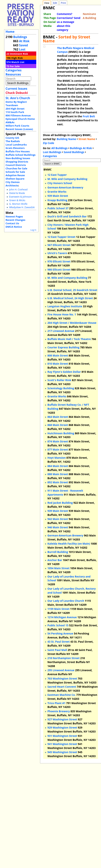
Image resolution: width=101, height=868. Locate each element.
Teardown (12, 105)
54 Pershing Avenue (60, 633)
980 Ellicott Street (59, 270)
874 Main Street (58, 441)
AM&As (10, 122)
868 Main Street (58, 425)
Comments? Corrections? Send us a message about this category (69, 22)
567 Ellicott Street (59, 245)
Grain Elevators (15, 148)
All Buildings (59, 148)
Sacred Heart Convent (62, 687)
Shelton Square (15, 179)
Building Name (66, 139)
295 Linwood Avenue (61, 670)
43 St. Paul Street (59, 642)
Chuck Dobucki (17, 93)
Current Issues (17, 89)
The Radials (13, 141)
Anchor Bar (55, 560)
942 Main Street (58, 519)
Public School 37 (58, 208)
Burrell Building (58, 552)
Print (63, 3)
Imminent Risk (19, 54)
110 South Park (15, 112)
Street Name (87, 139)
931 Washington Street (62, 736)
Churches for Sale (17, 168)
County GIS (12, 138)
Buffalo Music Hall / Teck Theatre (69, 339)
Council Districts (16, 165)
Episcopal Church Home (20, 119)
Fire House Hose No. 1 (62, 314)
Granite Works (57, 192)
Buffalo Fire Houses (18, 151)
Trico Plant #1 (56, 703)
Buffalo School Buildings (21, 155)
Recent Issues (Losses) (19, 129)
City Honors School (60, 183)
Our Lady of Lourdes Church (66, 601)
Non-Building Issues (18, 158)
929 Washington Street (62, 727)
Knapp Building (57, 200)
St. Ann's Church (18, 98)
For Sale (15, 66)
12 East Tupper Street (61, 237)
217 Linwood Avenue (61, 331)
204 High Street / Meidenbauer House (72, 323)
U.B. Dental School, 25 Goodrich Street (72, 290)
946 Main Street (58, 527)
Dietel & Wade (17, 193)
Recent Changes (16, 220)
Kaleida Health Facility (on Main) (69, 544)
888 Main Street (58, 474)
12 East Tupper (57, 175)
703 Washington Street (62, 678)
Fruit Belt (89, 116)
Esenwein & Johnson (20, 197)
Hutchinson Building (61, 433)
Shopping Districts (17, 162)
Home (10, 32)
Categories (14, 70)
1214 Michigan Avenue (62, 617)
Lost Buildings (52, 152)
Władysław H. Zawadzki (22, 207)
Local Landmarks (16, 145)
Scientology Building (61, 388)
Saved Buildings (74, 152)
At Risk (24, 41)
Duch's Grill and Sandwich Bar (67, 216)
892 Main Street (58, 482)
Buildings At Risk (81, 148)
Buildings (20, 37)
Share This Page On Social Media (50, 20)
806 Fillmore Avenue (18, 115)
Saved (24, 45)
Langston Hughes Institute (65, 306)
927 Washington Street (62, 719)
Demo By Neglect (16, 102)
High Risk (17, 58)
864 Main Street (58, 417)
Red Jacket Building (60, 503)
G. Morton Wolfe (18, 204)
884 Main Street (58, 466)
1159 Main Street (58, 609)
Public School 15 (58, 625)
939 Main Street (58, 196)
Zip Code (48, 143)
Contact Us (12, 223)
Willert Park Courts (17, 126)
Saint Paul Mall (57, 650)
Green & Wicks (17, 200)
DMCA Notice (14, 227)
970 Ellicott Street (59, 261)
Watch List (18, 62)
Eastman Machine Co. (61, 695)
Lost (22, 49)
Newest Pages (14, 216)
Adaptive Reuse (15, 175)
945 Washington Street (62, 752)
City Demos (13, 182)
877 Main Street (58, 450)
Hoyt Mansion (57, 458)
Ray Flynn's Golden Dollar (64, 372)
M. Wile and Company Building (67, 179)
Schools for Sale (15, 172)
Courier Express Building (63, 347)
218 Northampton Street (63, 658)
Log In (33, 230)
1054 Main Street (58, 568)
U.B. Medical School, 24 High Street (70, 298)
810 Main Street (58, 364)
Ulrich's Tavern (57, 253)
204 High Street (15, 109)
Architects (12, 185)
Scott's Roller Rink (59, 380)
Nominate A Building (89, 16)
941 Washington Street (62, 744)
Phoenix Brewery (59, 711)
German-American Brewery (65, 187)
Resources (13, 74)
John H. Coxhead (18, 190)
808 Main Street (58, 355)
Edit (55, 3)
